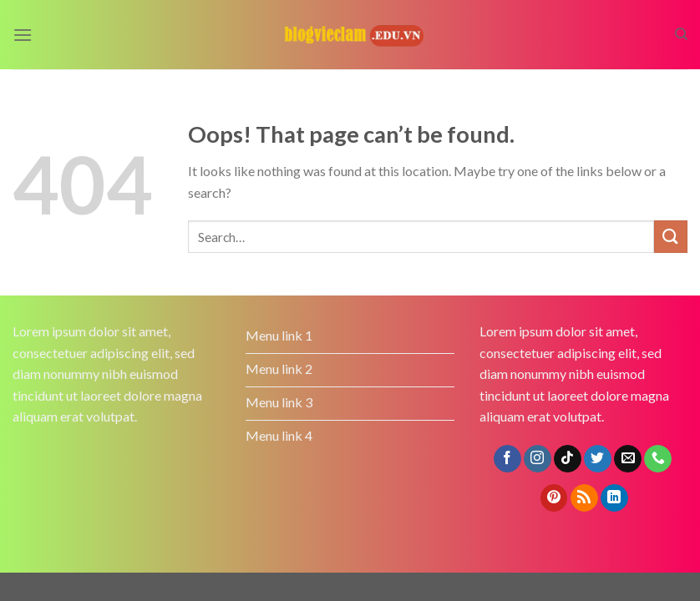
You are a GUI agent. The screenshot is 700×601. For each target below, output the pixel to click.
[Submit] (671, 237)
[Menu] (23, 35)
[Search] (681, 34)
